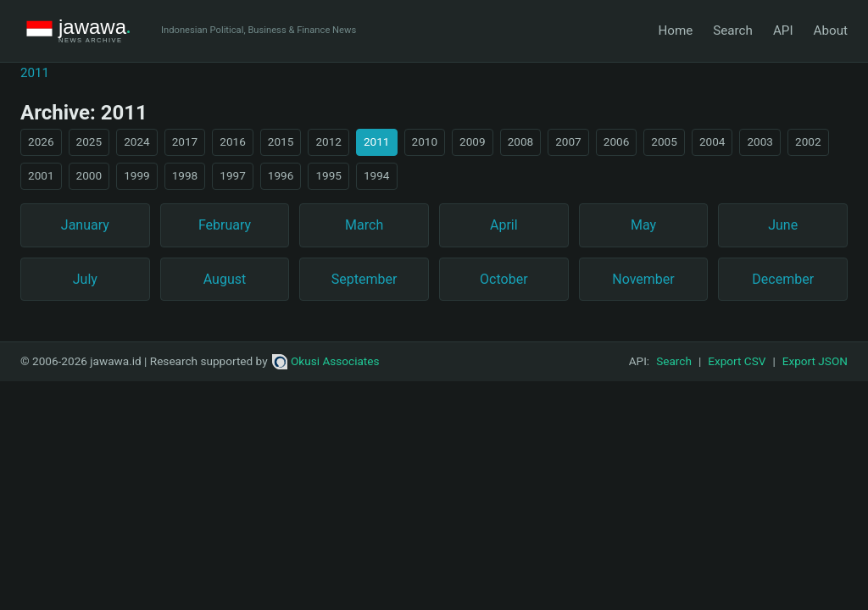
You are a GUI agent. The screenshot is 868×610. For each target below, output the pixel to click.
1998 (185, 175)
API (783, 30)
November (643, 279)
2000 (89, 175)
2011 (35, 73)
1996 (281, 175)
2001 (41, 175)
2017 (185, 141)
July (85, 279)
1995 (328, 175)
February (225, 225)
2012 (328, 141)
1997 (233, 175)
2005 (664, 141)
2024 (137, 141)
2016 (233, 141)
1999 (137, 175)
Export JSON (815, 361)
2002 (808, 141)
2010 (425, 141)
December (783, 279)
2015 (281, 141)
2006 (617, 141)
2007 (568, 141)
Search (733, 30)
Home (675, 30)
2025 (89, 141)
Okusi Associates (326, 361)
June (783, 225)
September (364, 279)
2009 (473, 141)
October (504, 279)
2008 (521, 141)
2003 (760, 141)
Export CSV (737, 361)
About (831, 30)
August (225, 279)
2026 (41, 141)
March (364, 225)
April (504, 225)
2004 (712, 141)
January (85, 225)
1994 (377, 175)
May (643, 225)
